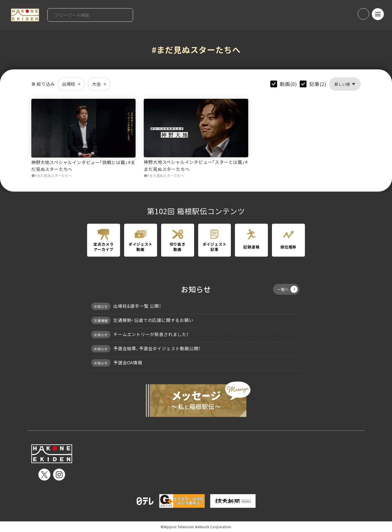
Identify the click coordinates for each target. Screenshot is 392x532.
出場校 (71, 84)
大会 (99, 84)
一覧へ (287, 289)
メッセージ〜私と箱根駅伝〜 (196, 399)
